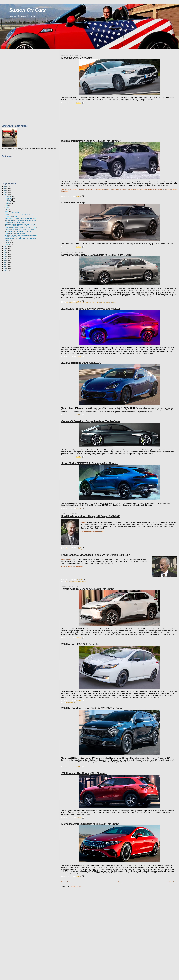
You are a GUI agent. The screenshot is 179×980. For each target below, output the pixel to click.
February (9, 243)
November (9, 198)
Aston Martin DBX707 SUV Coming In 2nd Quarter (89, 463)
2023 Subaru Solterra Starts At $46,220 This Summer (91, 141)
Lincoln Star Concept (73, 202)
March (8, 241)
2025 (6, 188)
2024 (6, 190)
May (7, 209)
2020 (6, 248)
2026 (6, 186)
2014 (6, 260)
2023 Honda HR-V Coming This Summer (84, 773)
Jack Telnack (66, 559)
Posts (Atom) (76, 886)
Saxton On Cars (27, 10)
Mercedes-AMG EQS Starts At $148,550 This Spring (90, 824)
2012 (6, 264)
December (9, 196)
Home (120, 882)
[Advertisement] (80, 123)
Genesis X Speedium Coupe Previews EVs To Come (91, 421)
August (8, 204)
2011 (6, 266)
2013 (6, 262)
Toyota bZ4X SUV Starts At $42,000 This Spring (88, 589)
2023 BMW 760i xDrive (95, 303)
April (7, 211)
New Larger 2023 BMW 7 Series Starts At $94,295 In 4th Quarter (97, 255)
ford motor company (72, 549)
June (7, 207)
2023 (6, 192)
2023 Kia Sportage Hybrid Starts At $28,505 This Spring (92, 708)
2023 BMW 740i (83, 303)
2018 (6, 252)
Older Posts (173, 882)
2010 (6, 268)
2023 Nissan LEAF (71, 702)
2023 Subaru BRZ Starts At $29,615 (81, 363)
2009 (6, 270)
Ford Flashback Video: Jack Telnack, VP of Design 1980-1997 (96, 555)
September (9, 202)
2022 (6, 194)
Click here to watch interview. (92, 532)
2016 (6, 256)
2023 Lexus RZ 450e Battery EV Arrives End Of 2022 (90, 309)
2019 (6, 250)
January (8, 244)
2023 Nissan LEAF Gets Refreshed (81, 644)
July (7, 206)
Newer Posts (66, 882)
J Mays (84, 522)
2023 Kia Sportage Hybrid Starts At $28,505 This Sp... (21, 235)
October (8, 200)
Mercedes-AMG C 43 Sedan (77, 58)
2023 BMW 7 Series (72, 303)
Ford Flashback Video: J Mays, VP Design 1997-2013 (91, 516)
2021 (6, 246)
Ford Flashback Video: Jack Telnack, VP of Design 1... (21, 230)
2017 (6, 254)
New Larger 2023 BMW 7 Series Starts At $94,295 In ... (21, 218)
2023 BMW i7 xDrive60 (109, 303)
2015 (6, 258)
